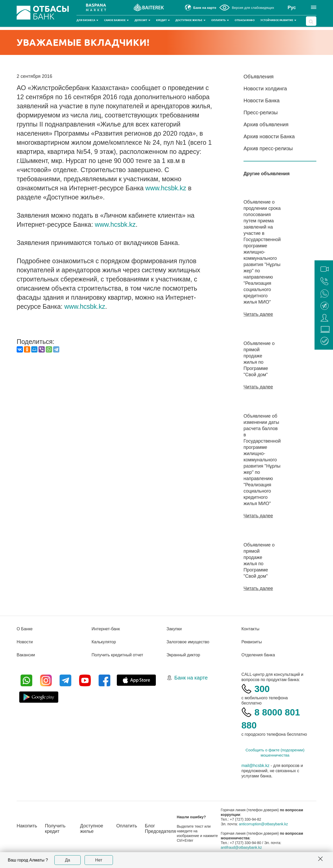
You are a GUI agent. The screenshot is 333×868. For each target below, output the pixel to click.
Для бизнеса (87, 20)
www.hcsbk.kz (166, 188)
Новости (25, 642)
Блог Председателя (161, 829)
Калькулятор (104, 642)
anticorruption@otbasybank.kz (263, 824)
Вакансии (26, 655)
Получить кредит (55, 829)
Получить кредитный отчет (117, 655)
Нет (99, 860)
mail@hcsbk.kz (255, 766)
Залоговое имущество (188, 642)
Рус (292, 8)
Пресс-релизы (261, 112)
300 (262, 689)
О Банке (25, 629)
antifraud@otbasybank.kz (241, 847)
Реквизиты (252, 642)
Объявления (259, 77)
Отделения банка (258, 655)
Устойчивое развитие (278, 20)
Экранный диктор (183, 655)
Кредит (163, 20)
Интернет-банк (106, 629)
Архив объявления (266, 124)
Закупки (174, 629)
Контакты (250, 629)
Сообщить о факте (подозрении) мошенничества (275, 753)
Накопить (27, 826)
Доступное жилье (190, 20)
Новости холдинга (265, 89)
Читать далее (258, 314)
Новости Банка (262, 100)
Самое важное (116, 20)
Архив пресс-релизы (268, 148)
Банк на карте (191, 678)
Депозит (142, 20)
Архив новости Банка (269, 136)
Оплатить (220, 20)
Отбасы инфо (245, 20)
